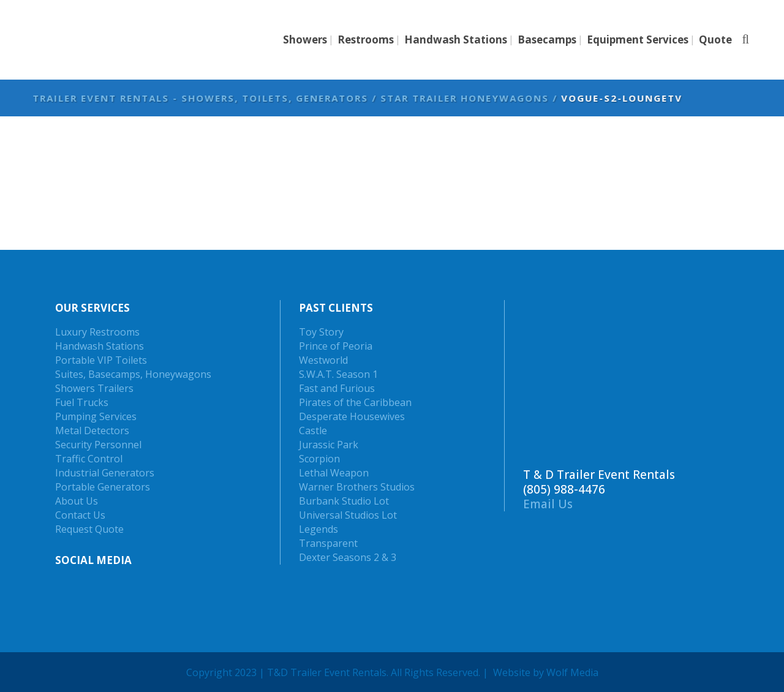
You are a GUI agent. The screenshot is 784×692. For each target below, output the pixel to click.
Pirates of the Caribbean (355, 402)
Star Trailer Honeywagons (629, 98)
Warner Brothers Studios (357, 487)
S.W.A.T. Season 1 (338, 374)
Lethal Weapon (334, 473)
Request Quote (89, 529)
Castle (313, 431)
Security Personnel (98, 445)
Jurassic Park (329, 445)
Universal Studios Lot (348, 515)
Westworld (323, 360)
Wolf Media (572, 672)
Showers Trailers (94, 388)
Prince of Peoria (336, 346)
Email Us (548, 504)
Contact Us (80, 515)
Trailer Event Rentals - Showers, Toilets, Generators (364, 98)
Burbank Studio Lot (344, 501)
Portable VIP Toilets (101, 360)
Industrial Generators (105, 473)
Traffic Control (89, 459)
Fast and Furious (337, 388)
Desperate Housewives (352, 416)
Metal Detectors (92, 431)
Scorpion (319, 459)
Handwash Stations (100, 346)
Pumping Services (96, 416)
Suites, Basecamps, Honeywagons (133, 374)
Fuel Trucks (82, 402)
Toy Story (321, 332)
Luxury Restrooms (97, 332)
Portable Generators (103, 487)
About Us (77, 501)
